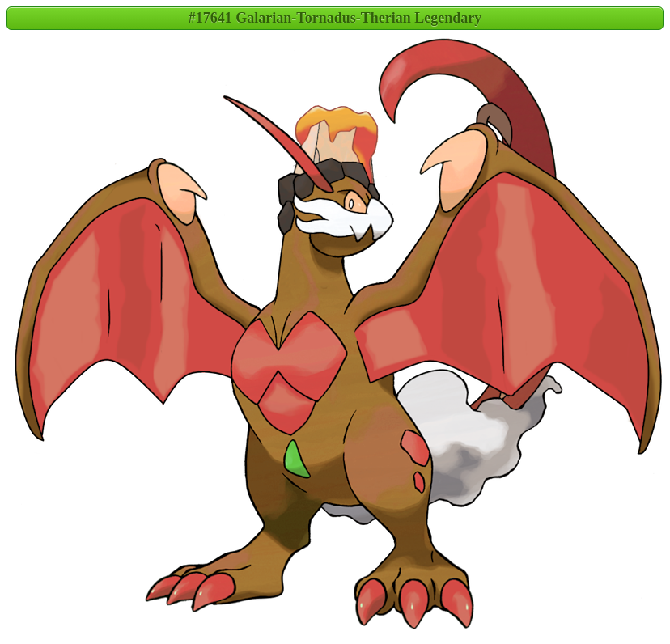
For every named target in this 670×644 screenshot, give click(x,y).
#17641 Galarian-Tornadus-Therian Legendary (335, 18)
